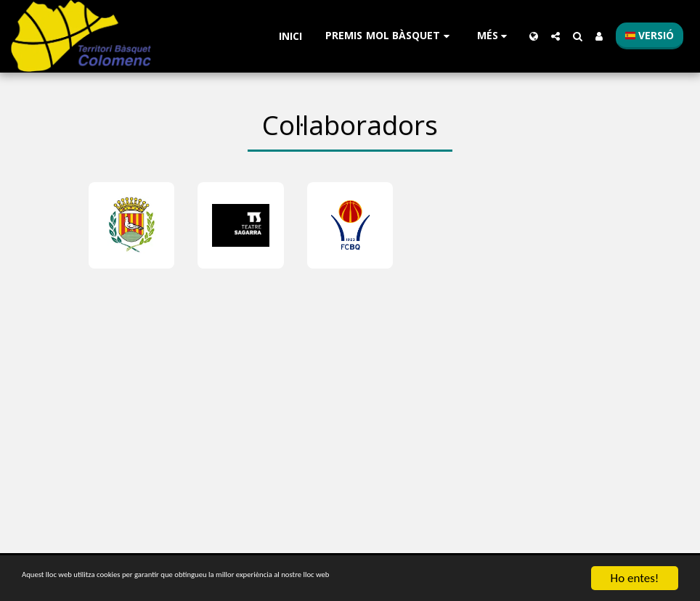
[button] (390, 36)
